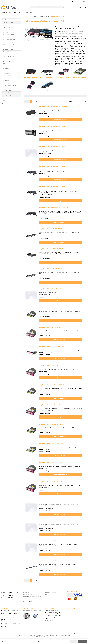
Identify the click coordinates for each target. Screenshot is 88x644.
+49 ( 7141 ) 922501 (7, 594)
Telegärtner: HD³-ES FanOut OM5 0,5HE (51, 385)
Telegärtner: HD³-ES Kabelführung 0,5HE (52, 540)
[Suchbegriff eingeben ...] (46, 7)
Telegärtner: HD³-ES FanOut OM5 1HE (50, 404)
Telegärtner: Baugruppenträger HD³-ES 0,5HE (53, 106)
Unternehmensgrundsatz (51, 592)
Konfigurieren (82, 642)
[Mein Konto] (81, 7)
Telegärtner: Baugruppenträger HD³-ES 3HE (53, 146)
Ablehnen (74, 642)
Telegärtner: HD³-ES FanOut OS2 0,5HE (51, 423)
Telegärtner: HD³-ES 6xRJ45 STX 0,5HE (51, 249)
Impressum (26, 592)
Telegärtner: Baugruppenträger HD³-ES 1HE (52, 126)
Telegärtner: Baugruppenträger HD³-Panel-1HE (53, 186)
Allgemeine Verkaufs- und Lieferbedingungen (67, 632)
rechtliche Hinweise (30, 589)
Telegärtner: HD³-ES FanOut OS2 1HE (50, 462)
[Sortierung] (78, 102)
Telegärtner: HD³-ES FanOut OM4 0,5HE (51, 346)
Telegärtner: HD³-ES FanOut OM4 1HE (51, 366)
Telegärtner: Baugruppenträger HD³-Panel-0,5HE (54, 166)
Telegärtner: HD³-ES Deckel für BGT (50, 289)
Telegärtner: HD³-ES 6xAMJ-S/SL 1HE (50, 229)
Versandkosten (40, 635)
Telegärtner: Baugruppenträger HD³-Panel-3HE (54, 208)
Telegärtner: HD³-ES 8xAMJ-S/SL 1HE (50, 269)
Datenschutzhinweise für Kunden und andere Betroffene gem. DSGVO (41, 632)
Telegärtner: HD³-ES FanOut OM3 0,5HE (51, 308)
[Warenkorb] (85, 7)
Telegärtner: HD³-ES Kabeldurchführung (51, 500)
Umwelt (47, 594)
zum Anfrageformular (62, 120)
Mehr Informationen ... (42, 642)
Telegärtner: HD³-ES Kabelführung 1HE (51, 560)
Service (48, 589)
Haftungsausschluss (28, 594)
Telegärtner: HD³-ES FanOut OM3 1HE (50, 327)
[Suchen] (63, 7)
